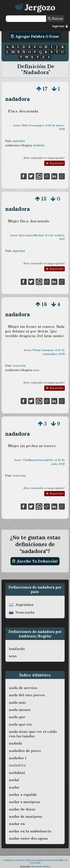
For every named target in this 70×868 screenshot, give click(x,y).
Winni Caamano (43, 350)
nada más (17, 703)
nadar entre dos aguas (28, 838)
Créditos (28, 860)
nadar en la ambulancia (30, 831)
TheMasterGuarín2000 (38, 460)
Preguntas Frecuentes (45, 860)
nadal (14, 780)
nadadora (18, 99)
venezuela (19, 366)
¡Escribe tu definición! (35, 561)
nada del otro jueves (27, 695)
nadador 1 (18, 758)
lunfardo (39, 145)
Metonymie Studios (41, 867)
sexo (37, 370)
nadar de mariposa (26, 817)
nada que (17, 717)
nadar (14, 787)
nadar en (17, 824)
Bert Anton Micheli (31, 235)
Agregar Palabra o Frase (35, 36)
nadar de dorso (22, 809)
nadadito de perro (25, 751)
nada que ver (20, 724)
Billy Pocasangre (33, 125)
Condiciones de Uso (12, 860)
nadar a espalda (23, 795)
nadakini (17, 773)
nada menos (20, 710)
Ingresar (60, 26)
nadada (15, 743)
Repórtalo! (55, 163)
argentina (19, 141)
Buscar (56, 19)
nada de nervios (23, 688)
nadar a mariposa (24, 802)
